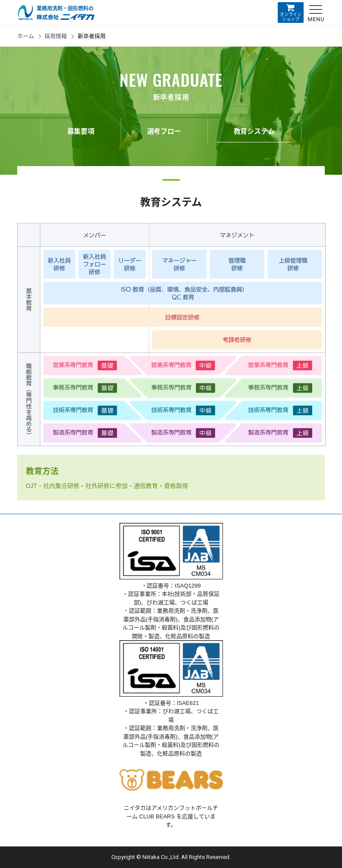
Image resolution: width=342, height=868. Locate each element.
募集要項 (81, 131)
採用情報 (56, 36)
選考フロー (164, 131)
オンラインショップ (291, 12)
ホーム (26, 36)
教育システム (254, 131)
